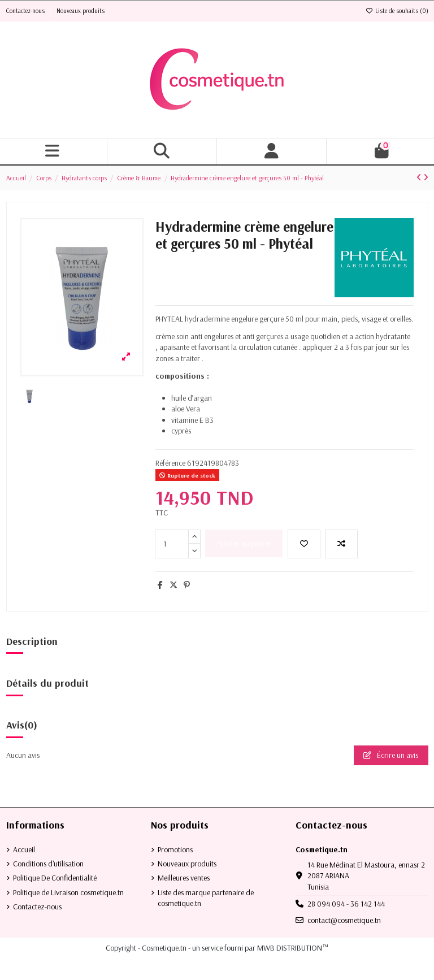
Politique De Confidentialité (55, 878)
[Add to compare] (341, 544)
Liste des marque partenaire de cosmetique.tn (206, 898)
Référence (170, 463)
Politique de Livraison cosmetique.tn (68, 892)
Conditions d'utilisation (48, 864)
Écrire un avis (391, 755)
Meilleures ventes (184, 878)
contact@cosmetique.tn (344, 920)
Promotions (175, 849)
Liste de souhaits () (397, 11)
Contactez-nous (26, 11)
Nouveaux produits (81, 11)
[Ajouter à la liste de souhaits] (304, 544)
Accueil (24, 849)
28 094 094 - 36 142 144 (346, 904)
